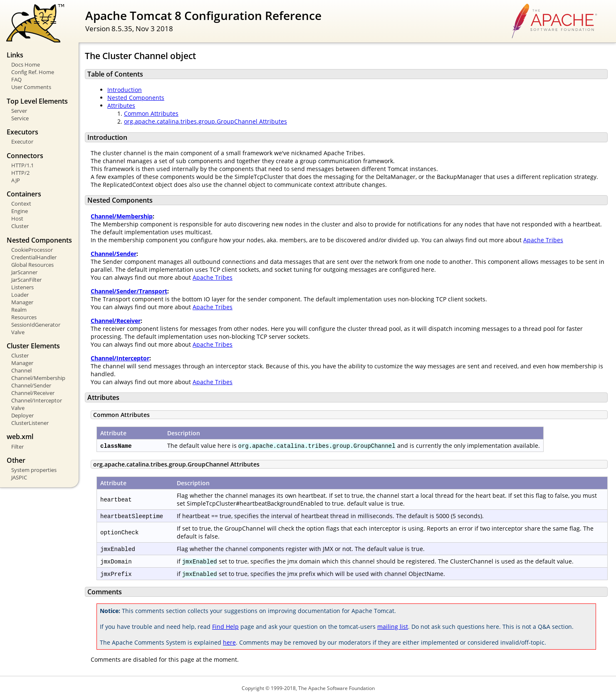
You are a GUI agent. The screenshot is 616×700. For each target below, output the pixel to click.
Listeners (22, 287)
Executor (22, 141)
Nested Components (136, 98)
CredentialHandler (34, 257)
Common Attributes (151, 113)
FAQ (16, 79)
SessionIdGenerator (36, 325)
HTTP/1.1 (22, 165)
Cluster (20, 226)
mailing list (393, 627)
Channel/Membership (38, 378)
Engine (20, 211)
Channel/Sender (31, 385)
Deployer (22, 415)
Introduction (125, 90)
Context (21, 204)
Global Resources (32, 265)
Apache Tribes (543, 240)
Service (20, 118)
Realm (19, 310)
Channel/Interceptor (37, 400)
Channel (21, 370)
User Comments (31, 87)
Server (19, 111)
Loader (20, 295)
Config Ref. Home (33, 72)
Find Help (225, 627)
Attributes (121, 105)
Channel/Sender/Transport (129, 291)
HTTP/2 (20, 173)
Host (17, 218)
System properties (34, 470)
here (229, 642)
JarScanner (24, 272)
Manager (22, 302)
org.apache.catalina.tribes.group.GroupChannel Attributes (205, 121)
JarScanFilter (26, 280)
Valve (18, 332)
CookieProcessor (32, 250)
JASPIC (19, 477)
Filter (17, 447)
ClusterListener (30, 423)
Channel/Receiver (33, 393)
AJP (16, 180)
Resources (24, 317)
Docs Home (26, 65)
